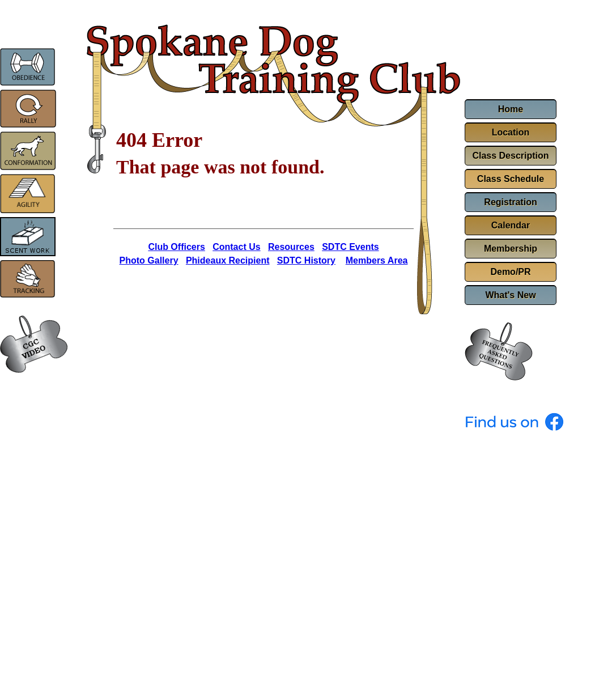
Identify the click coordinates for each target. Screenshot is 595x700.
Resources (291, 247)
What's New (510, 295)
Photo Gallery (149, 260)
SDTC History (306, 260)
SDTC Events (350, 247)
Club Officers (176, 247)
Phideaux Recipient (228, 260)
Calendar (511, 225)
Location (511, 132)
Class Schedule (511, 179)
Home (511, 109)
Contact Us (236, 247)
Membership (511, 249)
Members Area (377, 260)
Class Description (510, 156)
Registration (510, 202)
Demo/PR (510, 272)
